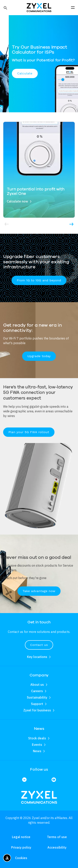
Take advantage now (39, 591)
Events (37, 745)
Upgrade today (39, 356)
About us (37, 685)
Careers (37, 691)
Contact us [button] (39, 645)
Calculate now (17, 201)
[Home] (39, 7)
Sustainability (37, 697)
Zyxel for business (37, 710)
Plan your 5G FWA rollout (29, 432)
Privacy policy (21, 847)
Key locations (37, 657)
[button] (5, 8)
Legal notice (21, 837)
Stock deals (37, 738)
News (37, 751)
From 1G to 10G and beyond (39, 280)
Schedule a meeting (22, 79)
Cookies (21, 858)
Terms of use (57, 837)
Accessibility (57, 847)
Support (37, 704)
